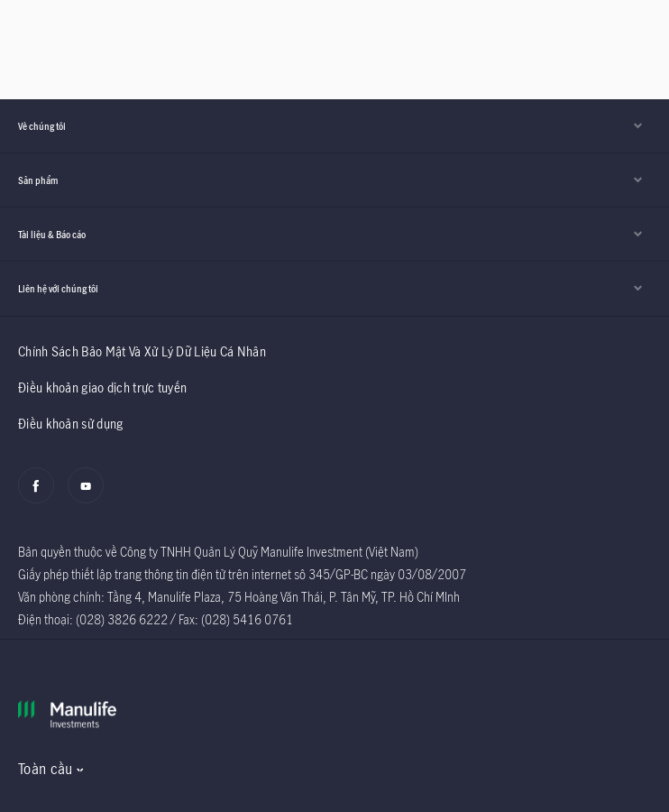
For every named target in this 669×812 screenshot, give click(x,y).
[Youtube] (91, 495)
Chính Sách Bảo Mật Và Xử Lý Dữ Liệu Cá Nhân (142, 351)
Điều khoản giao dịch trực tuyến (102, 388)
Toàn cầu (45, 769)
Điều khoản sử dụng (70, 424)
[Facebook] (41, 495)
